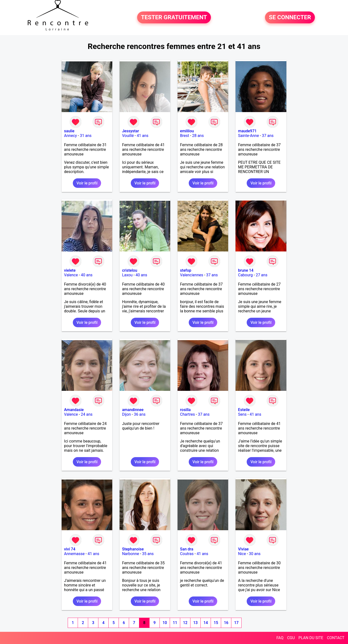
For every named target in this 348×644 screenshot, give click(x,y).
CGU (291, 638)
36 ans (140, 414)
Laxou (127, 275)
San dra (187, 549)
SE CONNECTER (290, 18)
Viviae (243, 549)
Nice (242, 554)
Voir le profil (87, 183)
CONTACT (336, 638)
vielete (70, 270)
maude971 (247, 131)
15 (216, 623)
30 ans (255, 554)
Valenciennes (192, 275)
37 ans (268, 136)
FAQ (280, 638)
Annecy (71, 136)
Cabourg (245, 275)
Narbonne (131, 554)
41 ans (143, 136)
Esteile (244, 410)
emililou (187, 131)
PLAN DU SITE (311, 638)
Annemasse (74, 554)
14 (206, 623)
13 (195, 623)
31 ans (86, 136)
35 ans (148, 554)
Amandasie (74, 410)
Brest (184, 136)
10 (165, 623)
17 (236, 623)
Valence (71, 275)
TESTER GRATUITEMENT (174, 18)
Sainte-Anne (248, 136)
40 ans (87, 275)
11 (175, 623)
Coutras (187, 554)
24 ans (87, 414)
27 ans (262, 275)
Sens (242, 414)
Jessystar (131, 131)
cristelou (130, 270)
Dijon (126, 414)
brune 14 (246, 270)
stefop (186, 270)
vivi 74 (70, 549)
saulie (69, 131)
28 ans (198, 136)
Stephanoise (133, 549)
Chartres (187, 414)
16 (226, 623)
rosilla (185, 410)
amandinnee (133, 410)
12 (185, 623)
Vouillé (128, 136)
